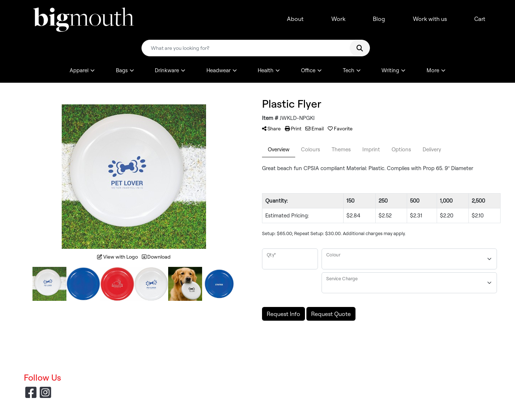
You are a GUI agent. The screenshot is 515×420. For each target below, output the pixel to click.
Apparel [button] (79, 70)
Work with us (430, 19)
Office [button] (308, 70)
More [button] (433, 70)
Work (338, 19)
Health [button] (266, 70)
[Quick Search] (248, 48)
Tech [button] (349, 70)
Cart (480, 19)
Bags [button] (122, 70)
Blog (379, 19)
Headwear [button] (219, 70)
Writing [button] (390, 70)
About (295, 19)
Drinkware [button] (167, 70)
